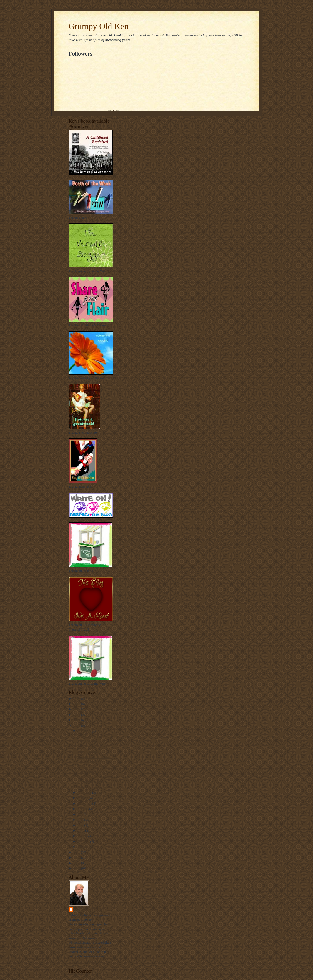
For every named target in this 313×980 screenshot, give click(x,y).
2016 (77, 704)
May (81, 825)
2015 (77, 709)
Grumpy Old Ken (99, 26)
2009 (77, 863)
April (81, 830)
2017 (77, 698)
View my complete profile (86, 962)
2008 (77, 868)
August (83, 809)
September (85, 803)
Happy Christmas (88, 752)
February (84, 841)
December (85, 731)
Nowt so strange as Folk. (93, 787)
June (81, 820)
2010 (77, 857)
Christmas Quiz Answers (93, 746)
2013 (77, 720)
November (85, 792)
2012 (77, 725)
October (83, 798)
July (81, 814)
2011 (77, 852)
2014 (77, 715)
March (82, 836)
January (83, 847)
